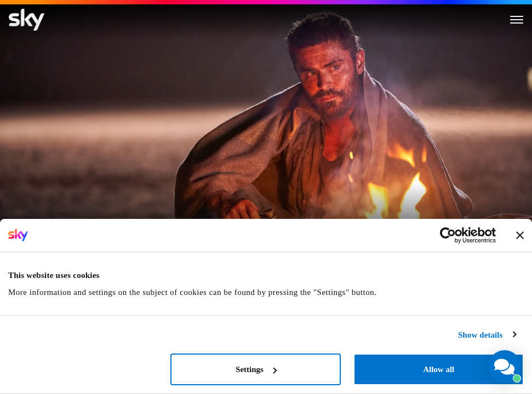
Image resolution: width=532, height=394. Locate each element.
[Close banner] (520, 235)
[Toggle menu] (517, 20)
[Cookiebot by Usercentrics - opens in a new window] (448, 235)
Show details (480, 335)
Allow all (439, 369)
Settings (256, 369)
